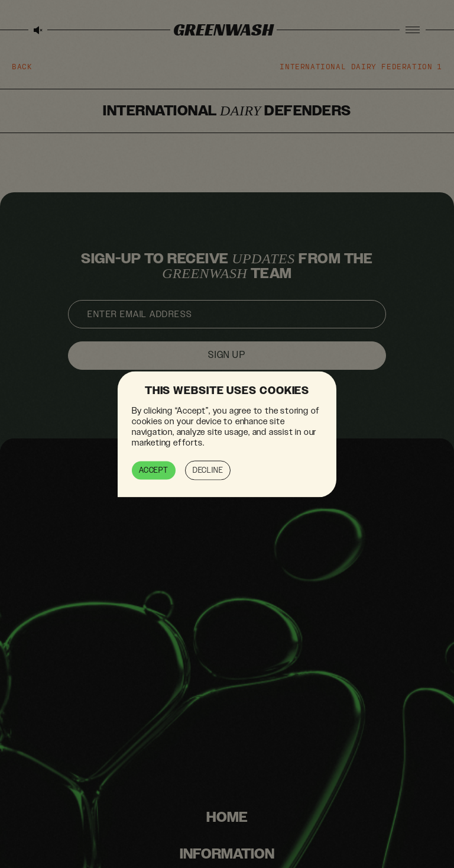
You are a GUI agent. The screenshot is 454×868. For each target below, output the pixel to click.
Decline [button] (208, 470)
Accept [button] (154, 470)
